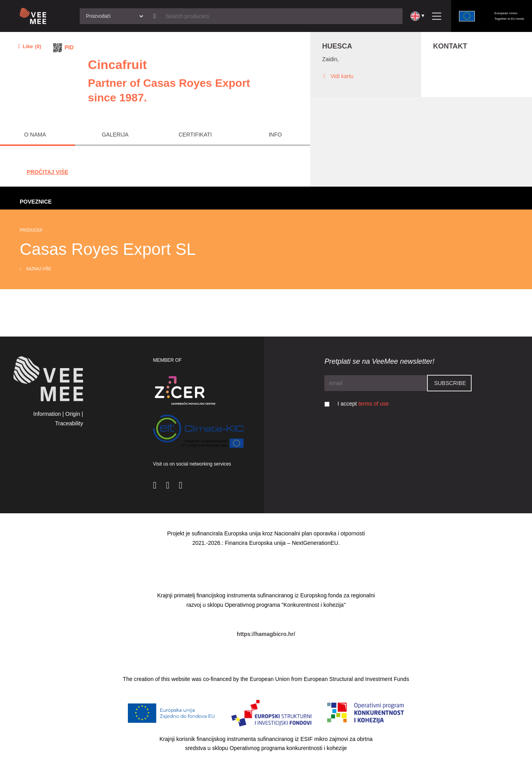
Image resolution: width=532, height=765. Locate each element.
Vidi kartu (338, 76)
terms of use (374, 404)
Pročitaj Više (48, 172)
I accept (363, 404)
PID (69, 47)
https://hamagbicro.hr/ (266, 634)
